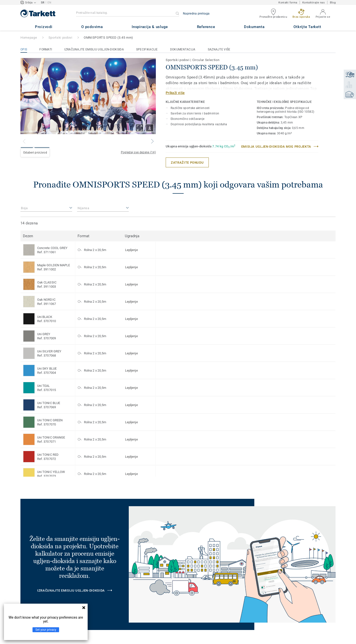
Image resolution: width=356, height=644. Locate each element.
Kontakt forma (288, 3)
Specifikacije (147, 49)
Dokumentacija (183, 49)
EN (49, 3)
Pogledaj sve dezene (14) (138, 152)
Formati (46, 49)
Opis (24, 49)
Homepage (29, 38)
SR (43, 3)
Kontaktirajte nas (314, 3)
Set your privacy (46, 630)
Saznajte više (219, 49)
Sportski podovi (60, 38)
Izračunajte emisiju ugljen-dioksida (94, 49)
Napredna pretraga (196, 14)
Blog (333, 3)
